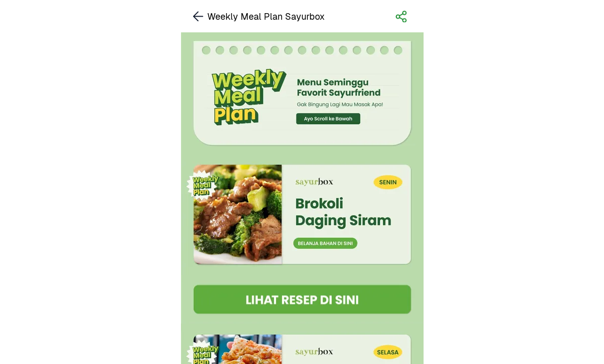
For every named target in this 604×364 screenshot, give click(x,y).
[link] (302, 214)
